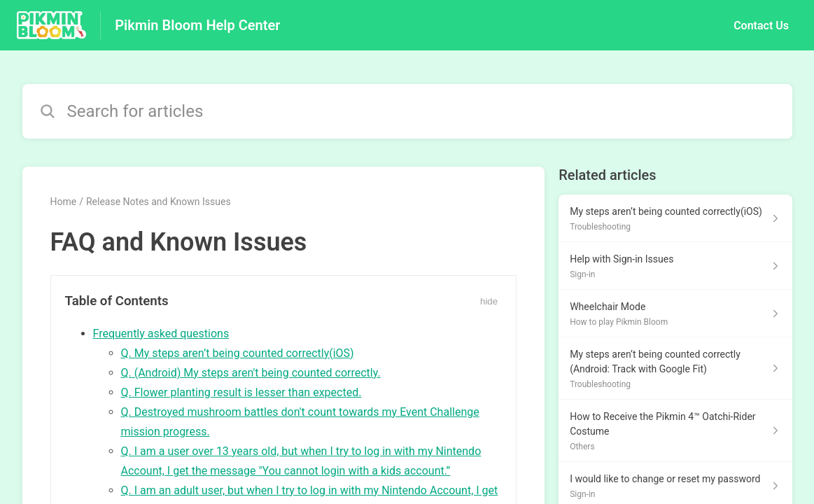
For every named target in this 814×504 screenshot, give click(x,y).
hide (489, 301)
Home (64, 202)
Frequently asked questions (161, 334)
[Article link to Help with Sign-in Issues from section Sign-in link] (675, 266)
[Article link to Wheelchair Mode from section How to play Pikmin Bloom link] (675, 314)
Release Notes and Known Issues (159, 202)
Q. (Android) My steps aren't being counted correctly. (251, 373)
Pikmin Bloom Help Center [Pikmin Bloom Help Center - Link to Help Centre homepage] (197, 25)
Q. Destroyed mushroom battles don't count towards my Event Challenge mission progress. (300, 422)
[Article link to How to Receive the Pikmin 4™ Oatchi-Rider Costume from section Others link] (675, 431)
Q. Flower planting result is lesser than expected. (241, 392)
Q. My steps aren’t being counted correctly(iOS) (238, 353)
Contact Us (761, 26)
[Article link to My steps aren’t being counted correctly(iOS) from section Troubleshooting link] (675, 218)
